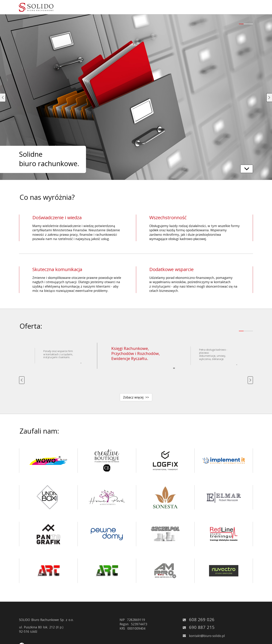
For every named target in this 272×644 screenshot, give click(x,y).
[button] (3, 98)
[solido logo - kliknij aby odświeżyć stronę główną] (36, 7)
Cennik (230, 7)
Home (200, 7)
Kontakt (247, 7)
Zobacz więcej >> (136, 397)
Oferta (215, 7)
